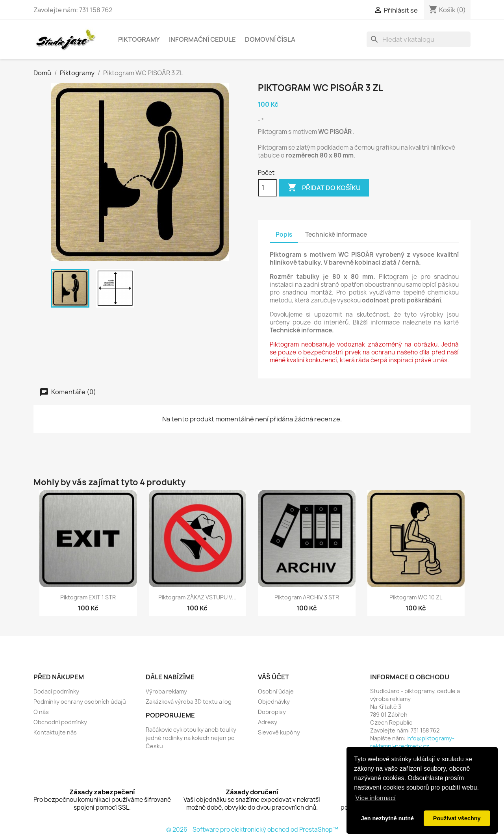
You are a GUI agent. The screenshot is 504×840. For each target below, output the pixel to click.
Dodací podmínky (56, 691)
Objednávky (274, 702)
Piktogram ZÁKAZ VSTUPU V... (197, 597)
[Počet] (267, 188)
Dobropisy (272, 712)
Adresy (268, 722)
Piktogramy (139, 39)
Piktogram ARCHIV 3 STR (307, 597)
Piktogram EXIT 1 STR (88, 597)
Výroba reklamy (166, 691)
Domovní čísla (270, 39)
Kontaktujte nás (55, 732)
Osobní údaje (276, 691)
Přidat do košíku (324, 188)
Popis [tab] (284, 235)
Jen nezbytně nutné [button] (387, 818)
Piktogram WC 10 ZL (416, 597)
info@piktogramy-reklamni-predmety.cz (412, 742)
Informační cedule (202, 39)
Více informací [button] (375, 798)
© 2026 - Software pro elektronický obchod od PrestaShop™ (252, 830)
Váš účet (273, 677)
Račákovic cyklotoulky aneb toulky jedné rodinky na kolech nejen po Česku (191, 738)
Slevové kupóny (279, 732)
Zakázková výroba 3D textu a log (189, 702)
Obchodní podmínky (60, 722)
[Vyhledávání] (419, 39)
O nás (41, 712)
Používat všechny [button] (457, 818)
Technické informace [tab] (336, 235)
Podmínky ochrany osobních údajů (80, 702)
